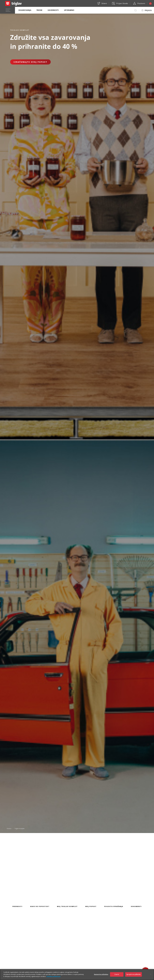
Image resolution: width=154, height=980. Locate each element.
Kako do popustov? (40, 906)
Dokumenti (136, 906)
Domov (9, 829)
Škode (39, 10)
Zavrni (117, 977)
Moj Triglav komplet (67, 906)
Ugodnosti (53, 10)
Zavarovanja (25, 10)
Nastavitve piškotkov (101, 977)
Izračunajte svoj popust (30, 62)
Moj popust (91, 906)
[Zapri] (151, 977)
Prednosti (17, 906)
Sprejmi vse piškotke (134, 977)
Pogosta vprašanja (114, 906)
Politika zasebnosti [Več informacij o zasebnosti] (54, 979)
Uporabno (69, 10)
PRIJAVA (148, 10)
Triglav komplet (19, 829)
